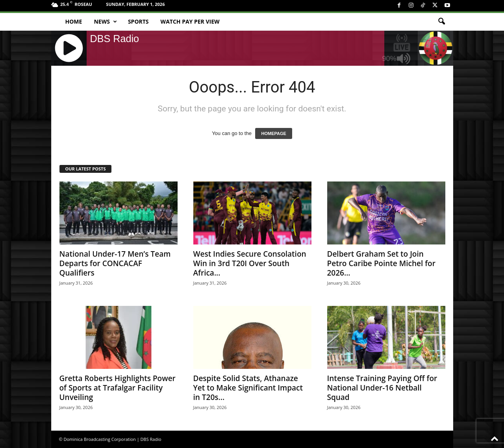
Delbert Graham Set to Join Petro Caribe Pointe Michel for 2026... (381, 263)
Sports (138, 21)
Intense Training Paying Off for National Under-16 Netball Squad (382, 388)
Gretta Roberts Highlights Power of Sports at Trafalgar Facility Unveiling (118, 388)
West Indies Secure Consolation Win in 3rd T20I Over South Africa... (250, 263)
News (105, 22)
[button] (441, 22)
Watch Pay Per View (190, 21)
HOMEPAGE (273, 133)
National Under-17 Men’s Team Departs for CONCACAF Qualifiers (115, 263)
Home (74, 21)
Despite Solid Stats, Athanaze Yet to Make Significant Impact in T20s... (248, 388)
